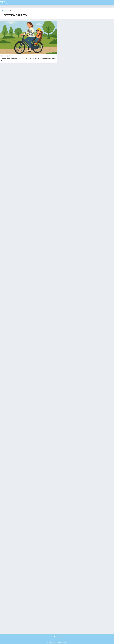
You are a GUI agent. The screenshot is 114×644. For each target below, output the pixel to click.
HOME (57, 637)
